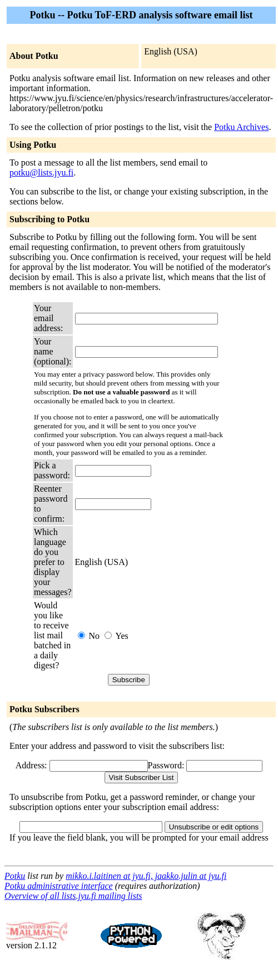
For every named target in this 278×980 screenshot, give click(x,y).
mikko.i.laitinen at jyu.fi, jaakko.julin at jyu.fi (146, 876)
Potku (15, 876)
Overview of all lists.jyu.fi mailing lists (73, 896)
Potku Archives (241, 127)
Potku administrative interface (59, 886)
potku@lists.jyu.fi (41, 172)
